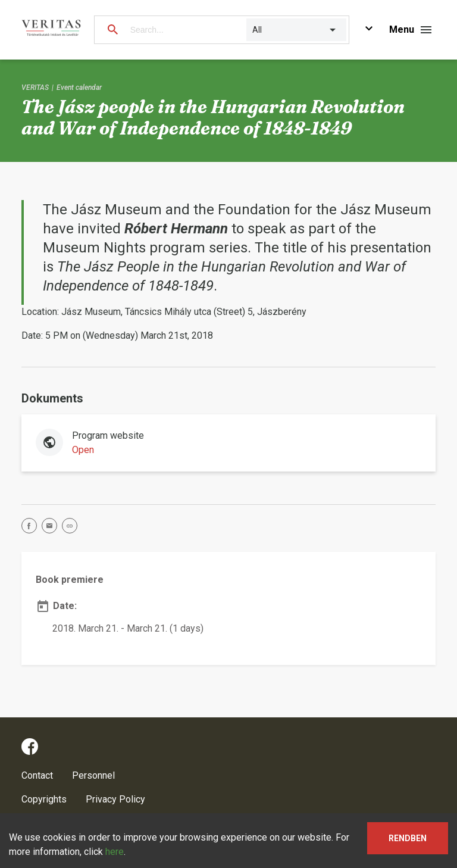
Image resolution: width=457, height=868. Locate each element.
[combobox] (253, 30)
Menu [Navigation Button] (402, 29)
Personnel (93, 775)
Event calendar (79, 88)
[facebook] (32, 528)
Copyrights (44, 799)
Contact (37, 775)
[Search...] (182, 30)
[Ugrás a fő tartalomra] (369, 30)
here (115, 852)
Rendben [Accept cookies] (408, 838)
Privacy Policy (115, 799)
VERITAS (35, 88)
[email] (52, 528)
